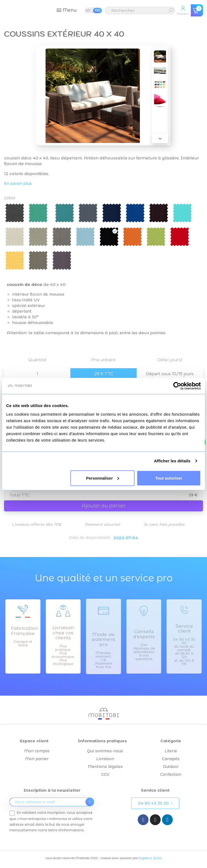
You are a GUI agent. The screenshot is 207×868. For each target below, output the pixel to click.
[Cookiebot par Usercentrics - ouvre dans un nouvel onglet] (177, 386)
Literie (171, 751)
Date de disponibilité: (90, 538)
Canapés (171, 759)
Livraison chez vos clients (63, 633)
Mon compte (37, 751)
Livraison (105, 759)
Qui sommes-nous (105, 751)
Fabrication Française (24, 631)
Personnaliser (103, 478)
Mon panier (37, 759)
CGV (105, 774)
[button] (155, 803)
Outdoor (171, 767)
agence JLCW (151, 858)
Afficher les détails (172, 461)
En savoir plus (18, 183)
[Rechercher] (140, 11)
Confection (171, 774)
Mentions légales (105, 767)
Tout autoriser (169, 478)
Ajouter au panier (104, 506)
